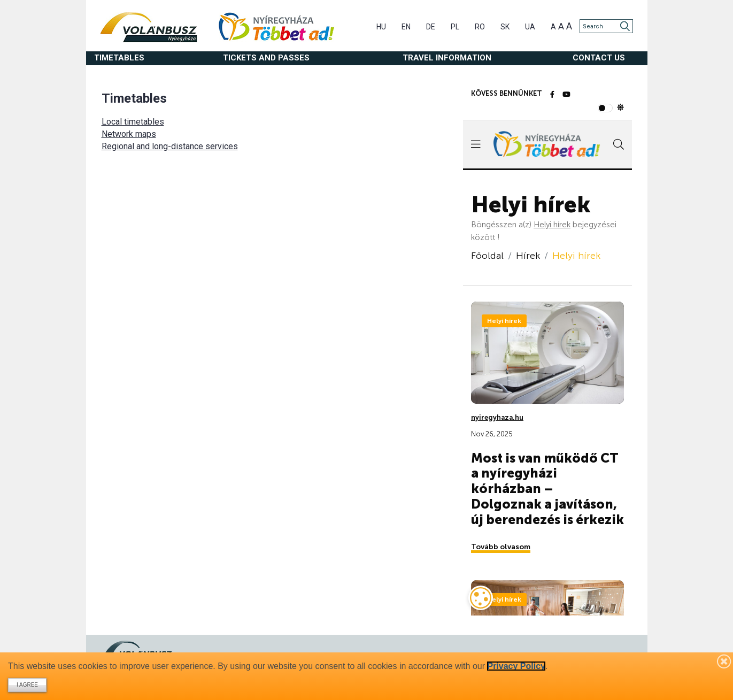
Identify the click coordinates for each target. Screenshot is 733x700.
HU (381, 27)
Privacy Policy (516, 666)
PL (455, 27)
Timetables (119, 58)
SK (505, 27)
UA (530, 27)
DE (431, 27)
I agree (27, 685)
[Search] (606, 26)
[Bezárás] (724, 661)
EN (406, 27)
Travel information (447, 58)
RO (480, 27)
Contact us (599, 58)
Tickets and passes (266, 58)
